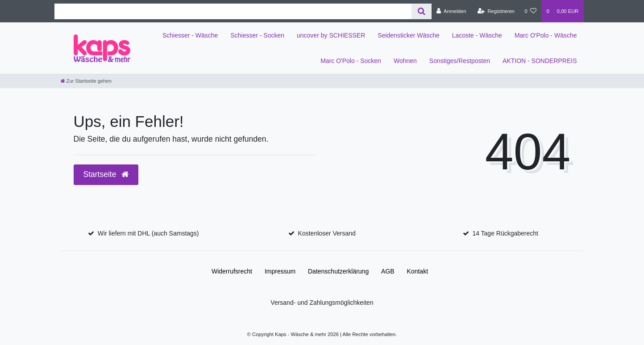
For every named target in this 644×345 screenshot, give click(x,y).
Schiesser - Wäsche (190, 35)
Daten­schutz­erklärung (338, 271)
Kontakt (418, 271)
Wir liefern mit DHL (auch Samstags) (148, 233)
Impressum (280, 271)
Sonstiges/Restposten (460, 61)
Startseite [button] (106, 174)
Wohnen (405, 61)
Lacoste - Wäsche (477, 35)
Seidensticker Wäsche (409, 35)
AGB (388, 271)
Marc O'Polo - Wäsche (546, 35)
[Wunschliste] (530, 11)
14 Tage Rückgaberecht (505, 233)
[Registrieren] (496, 11)
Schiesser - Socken (257, 35)
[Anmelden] (451, 11)
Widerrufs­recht (232, 271)
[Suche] (422, 11)
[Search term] (233, 11)
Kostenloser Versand (327, 233)
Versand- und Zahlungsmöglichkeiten (322, 303)
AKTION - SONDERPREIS (540, 61)
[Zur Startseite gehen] (86, 81)
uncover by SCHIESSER (331, 35)
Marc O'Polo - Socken (351, 61)
